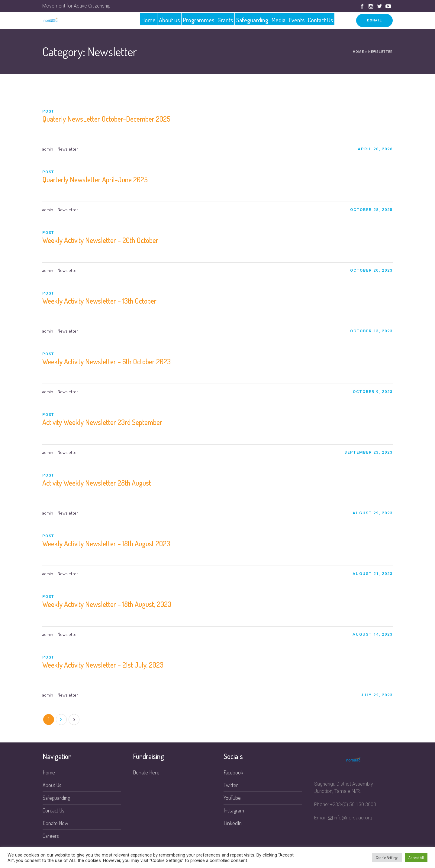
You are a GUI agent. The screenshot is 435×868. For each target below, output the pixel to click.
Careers (51, 836)
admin (48, 149)
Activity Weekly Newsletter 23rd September (102, 422)
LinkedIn (233, 823)
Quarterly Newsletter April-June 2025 (95, 179)
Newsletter (68, 149)
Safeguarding (56, 798)
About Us (52, 785)
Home (358, 52)
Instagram (234, 810)
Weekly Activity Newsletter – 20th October (100, 240)
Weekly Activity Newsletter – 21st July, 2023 (103, 665)
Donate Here (146, 772)
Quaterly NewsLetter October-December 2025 (106, 119)
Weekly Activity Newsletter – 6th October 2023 (106, 361)
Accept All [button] (416, 857)
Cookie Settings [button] (387, 857)
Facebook (233, 772)
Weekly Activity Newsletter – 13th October (99, 301)
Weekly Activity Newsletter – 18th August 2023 (106, 543)
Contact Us (53, 810)
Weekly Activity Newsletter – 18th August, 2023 (107, 604)
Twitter (231, 785)
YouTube (232, 798)
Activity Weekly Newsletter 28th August (97, 483)
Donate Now (55, 823)
